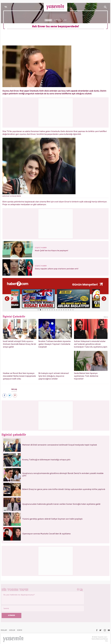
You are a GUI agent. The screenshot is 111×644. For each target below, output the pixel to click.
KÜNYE (20, 630)
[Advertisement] (56, 223)
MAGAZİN (48, 20)
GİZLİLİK (12, 630)
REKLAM (4, 630)
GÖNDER (11, 615)
